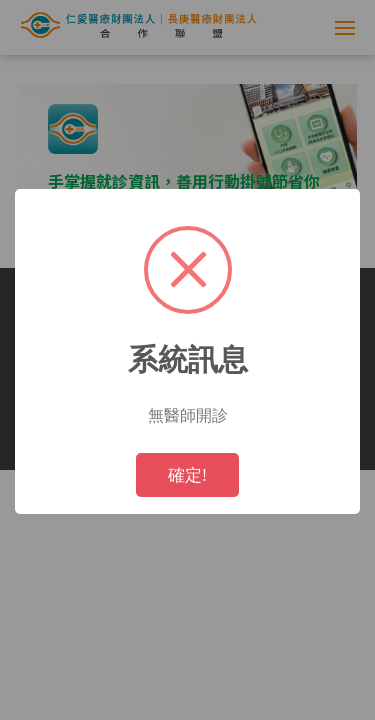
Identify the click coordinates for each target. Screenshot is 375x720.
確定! (187, 474)
